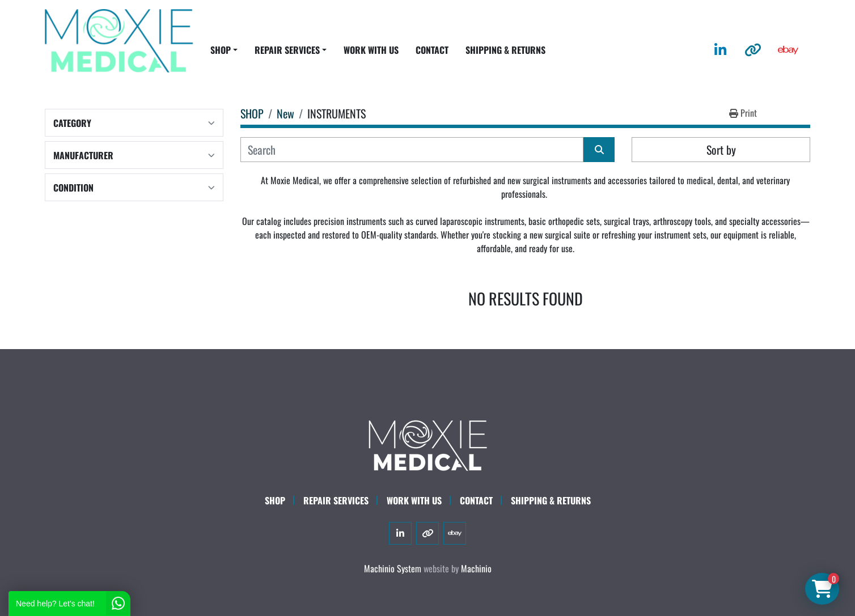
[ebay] (788, 50)
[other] (753, 50)
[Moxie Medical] (427, 444)
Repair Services (336, 500)
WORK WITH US (371, 50)
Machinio (476, 568)
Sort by (721, 150)
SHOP (221, 50)
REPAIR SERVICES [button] (287, 50)
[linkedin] (720, 50)
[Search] (412, 150)
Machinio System (393, 568)
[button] (224, 50)
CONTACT (432, 50)
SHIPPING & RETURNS (505, 50)
